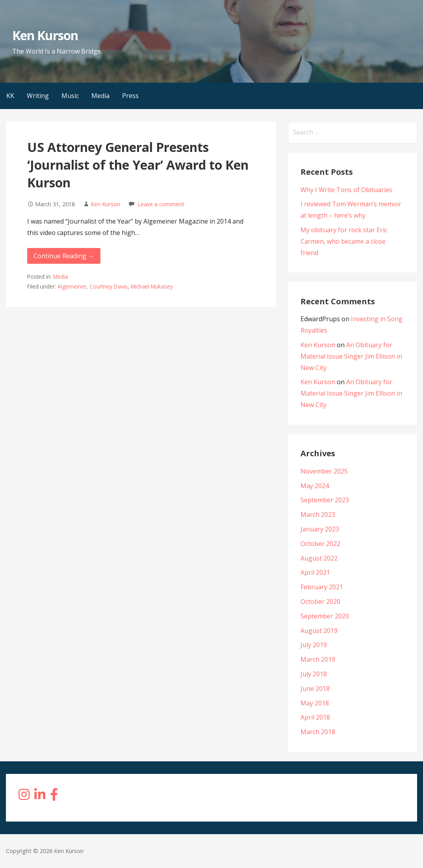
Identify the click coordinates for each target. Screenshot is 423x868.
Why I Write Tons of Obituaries (346, 190)
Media (100, 96)
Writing (38, 96)
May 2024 (315, 486)
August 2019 (319, 631)
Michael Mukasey (152, 286)
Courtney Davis (109, 286)
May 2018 (315, 703)
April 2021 (315, 572)
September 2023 (325, 500)
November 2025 (324, 471)
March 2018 (318, 732)
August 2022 (319, 558)
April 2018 (315, 717)
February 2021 (322, 587)
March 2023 (318, 515)
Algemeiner (72, 286)
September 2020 (325, 616)
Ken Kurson (45, 35)
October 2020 (320, 601)
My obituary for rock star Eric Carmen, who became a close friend (344, 241)
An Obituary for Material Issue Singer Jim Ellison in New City (351, 356)
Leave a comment (161, 204)
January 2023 (320, 529)
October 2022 (320, 544)
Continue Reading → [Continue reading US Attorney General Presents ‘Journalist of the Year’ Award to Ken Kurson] (64, 256)
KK (10, 96)
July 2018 (314, 674)
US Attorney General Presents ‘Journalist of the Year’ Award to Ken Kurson (138, 165)
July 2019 (314, 645)
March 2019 (318, 659)
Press (130, 96)
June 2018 (315, 688)
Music (70, 96)
